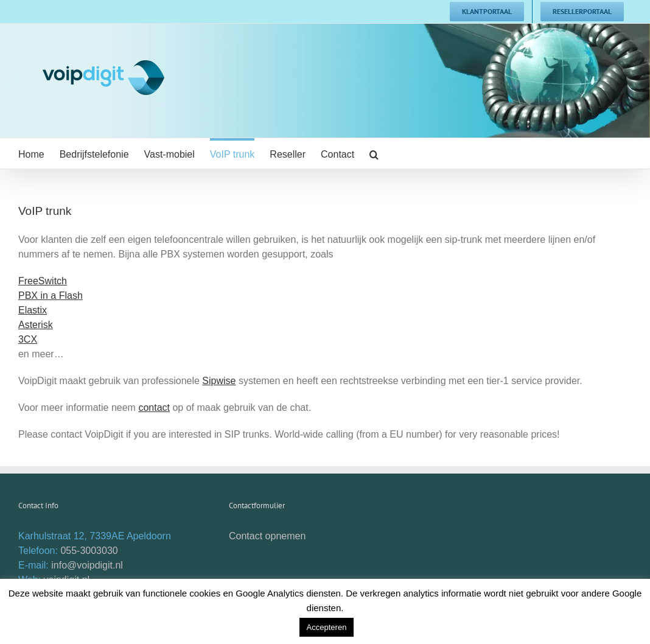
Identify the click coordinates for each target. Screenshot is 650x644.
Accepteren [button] (327, 627)
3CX (28, 339)
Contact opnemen (267, 536)
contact (154, 408)
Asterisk (36, 325)
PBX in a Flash (51, 296)
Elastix (33, 310)
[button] (374, 153)
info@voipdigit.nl (87, 565)
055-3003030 (89, 551)
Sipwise (219, 381)
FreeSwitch (43, 281)
